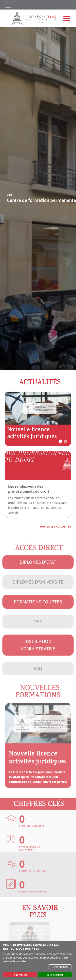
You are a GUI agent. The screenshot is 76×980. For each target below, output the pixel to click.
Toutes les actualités (55, 527)
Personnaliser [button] (60, 967)
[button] (60, 441)
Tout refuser (20, 975)
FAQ (38, 675)
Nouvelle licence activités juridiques (32, 434)
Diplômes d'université (38, 588)
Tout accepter (55, 975)
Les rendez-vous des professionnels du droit (29, 489)
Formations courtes (38, 608)
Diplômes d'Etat (38, 568)
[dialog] (38, 961)
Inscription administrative (38, 651)
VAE (38, 628)
